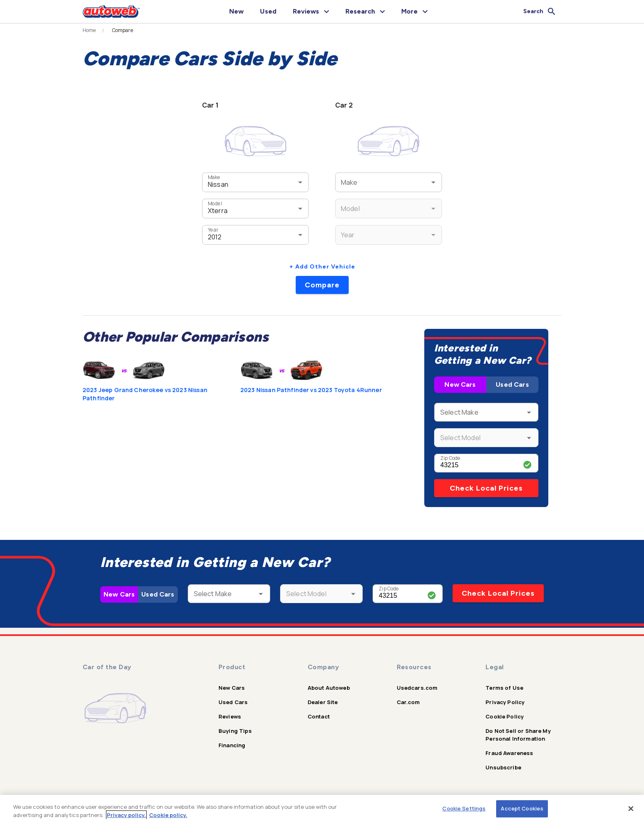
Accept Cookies (522, 808)
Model (215, 203)
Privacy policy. (126, 815)
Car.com (408, 702)
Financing (232, 745)
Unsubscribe (503, 767)
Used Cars (512, 384)
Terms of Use (504, 688)
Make (214, 177)
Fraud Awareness (509, 753)
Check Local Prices (486, 488)
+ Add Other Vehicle (322, 267)
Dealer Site (323, 702)
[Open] (300, 182)
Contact (319, 716)
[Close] (631, 808)
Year (213, 230)
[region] (322, 809)
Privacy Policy (505, 702)
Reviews (230, 716)
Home (89, 30)
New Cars (460, 384)
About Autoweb (329, 688)
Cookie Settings (464, 808)
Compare (322, 285)
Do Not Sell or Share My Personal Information (518, 735)
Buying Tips (235, 731)
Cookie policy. (168, 815)
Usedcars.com (417, 688)
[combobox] (243, 182)
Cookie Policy (505, 716)
